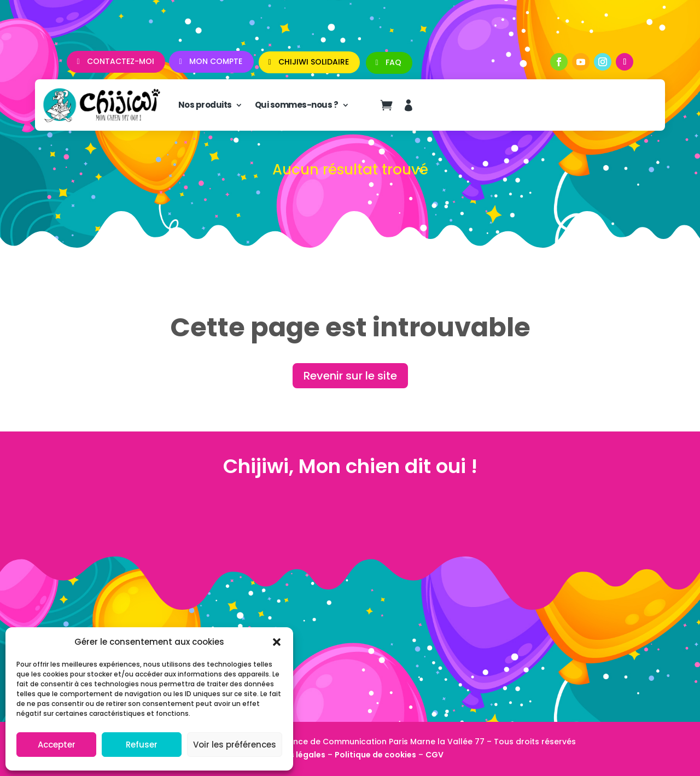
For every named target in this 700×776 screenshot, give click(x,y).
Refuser (142, 745)
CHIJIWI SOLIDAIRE (314, 62)
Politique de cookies (375, 755)
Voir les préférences (235, 745)
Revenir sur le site (350, 376)
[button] (277, 642)
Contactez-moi (121, 61)
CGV (434, 755)
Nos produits (205, 105)
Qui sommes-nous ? (297, 105)
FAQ (393, 62)
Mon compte (216, 61)
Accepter (57, 745)
